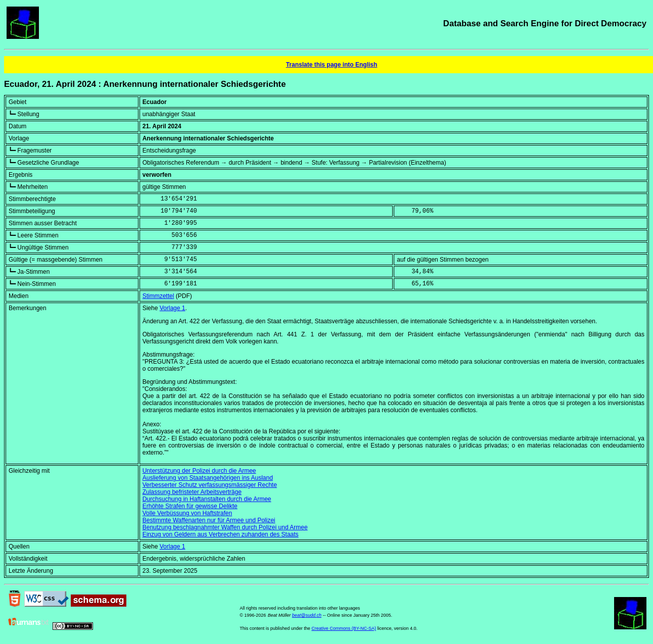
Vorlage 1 (173, 308)
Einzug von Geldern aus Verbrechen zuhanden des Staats (221, 534)
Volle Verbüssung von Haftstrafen (187, 513)
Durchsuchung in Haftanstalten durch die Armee (207, 499)
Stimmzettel (158, 296)
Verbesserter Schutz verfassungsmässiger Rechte (210, 485)
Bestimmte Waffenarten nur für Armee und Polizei (209, 520)
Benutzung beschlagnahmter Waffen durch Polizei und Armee (225, 527)
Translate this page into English (332, 65)
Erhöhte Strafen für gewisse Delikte (190, 506)
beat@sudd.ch (307, 615)
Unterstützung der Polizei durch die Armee (199, 471)
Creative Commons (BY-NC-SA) (344, 628)
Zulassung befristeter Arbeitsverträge (192, 492)
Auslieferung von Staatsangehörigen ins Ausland (208, 478)
